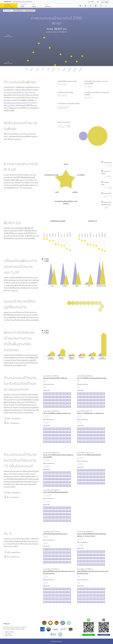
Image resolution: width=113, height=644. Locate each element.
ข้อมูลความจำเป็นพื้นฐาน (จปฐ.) (18, 92)
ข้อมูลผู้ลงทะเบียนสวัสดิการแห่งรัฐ (16, 103)
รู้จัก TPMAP (91, 2)
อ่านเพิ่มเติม (11, 105)
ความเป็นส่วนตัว (9, 635)
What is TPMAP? (10, 632)
